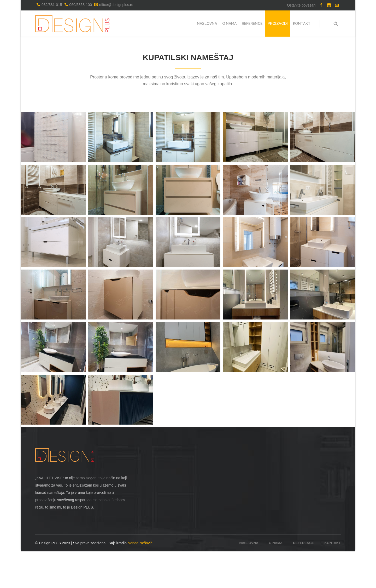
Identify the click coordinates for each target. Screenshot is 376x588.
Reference (303, 580)
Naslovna (287, 50)
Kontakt (333, 580)
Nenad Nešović (140, 580)
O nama (276, 580)
